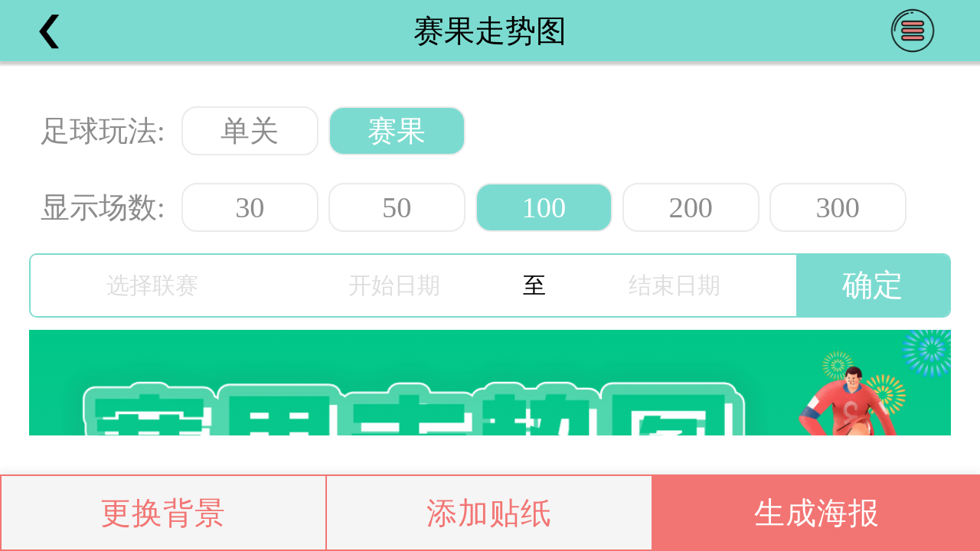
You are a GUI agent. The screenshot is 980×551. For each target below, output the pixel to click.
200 (691, 207)
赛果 (397, 131)
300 (838, 207)
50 (397, 207)
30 (250, 207)
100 (544, 207)
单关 (250, 131)
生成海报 (817, 513)
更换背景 (163, 513)
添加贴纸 (489, 513)
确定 (873, 285)
